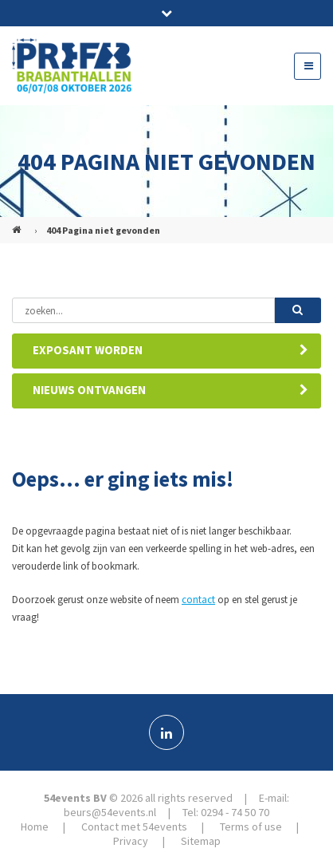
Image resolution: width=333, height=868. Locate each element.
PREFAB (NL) (18, 223)
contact (198, 600)
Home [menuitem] (35, 827)
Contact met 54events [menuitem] (134, 827)
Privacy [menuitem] (131, 841)
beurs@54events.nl (110, 812)
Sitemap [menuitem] (201, 841)
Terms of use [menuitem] (251, 827)
